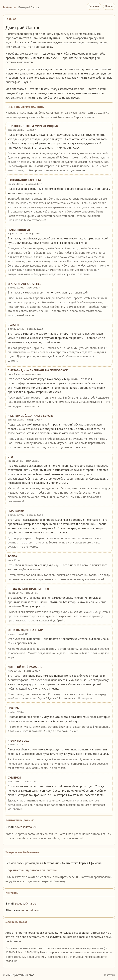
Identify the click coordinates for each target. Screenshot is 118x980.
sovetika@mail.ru (26, 827)
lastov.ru (9, 7)
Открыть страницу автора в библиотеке (31, 870)
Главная (94, 6)
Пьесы (109, 6)
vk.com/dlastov (31, 910)
